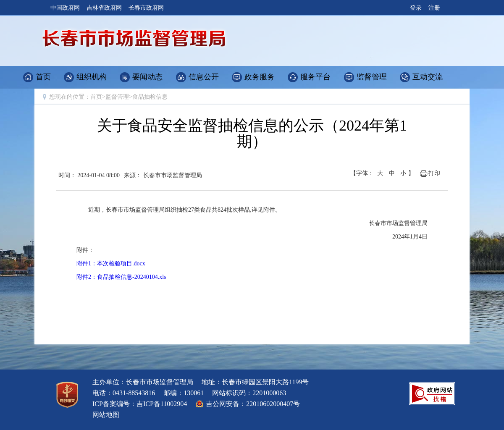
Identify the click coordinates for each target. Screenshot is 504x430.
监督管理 (372, 77)
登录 (416, 8)
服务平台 (315, 77)
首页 (43, 77)
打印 (434, 173)
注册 (434, 8)
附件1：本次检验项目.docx (111, 264)
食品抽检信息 (150, 97)
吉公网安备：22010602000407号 (253, 404)
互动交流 (428, 77)
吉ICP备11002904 (162, 404)
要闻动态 (147, 77)
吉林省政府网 (104, 8)
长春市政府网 (146, 8)
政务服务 (260, 77)
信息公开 (204, 77)
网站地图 (106, 415)
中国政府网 (65, 8)
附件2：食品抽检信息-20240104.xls (121, 277)
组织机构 (92, 77)
